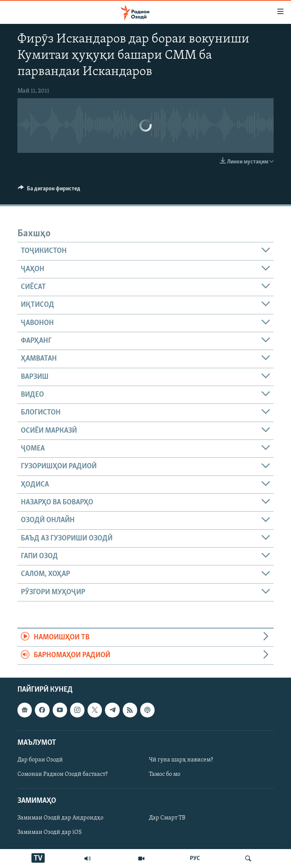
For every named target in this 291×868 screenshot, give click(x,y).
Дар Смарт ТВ (167, 818)
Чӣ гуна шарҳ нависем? (181, 760)
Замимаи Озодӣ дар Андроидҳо (60, 818)
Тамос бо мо (165, 774)
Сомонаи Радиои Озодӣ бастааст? (63, 774)
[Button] (49, 190)
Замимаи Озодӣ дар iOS (50, 832)
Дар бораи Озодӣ (40, 760)
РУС (195, 859)
